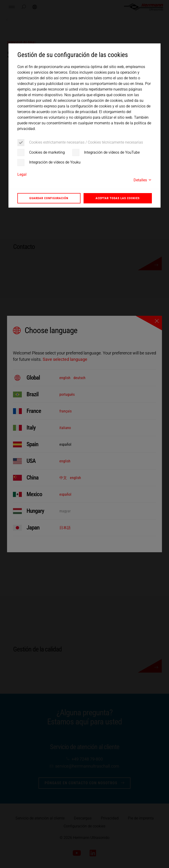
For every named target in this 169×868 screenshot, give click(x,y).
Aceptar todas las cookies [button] (118, 198)
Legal (22, 174)
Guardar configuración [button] (49, 198)
